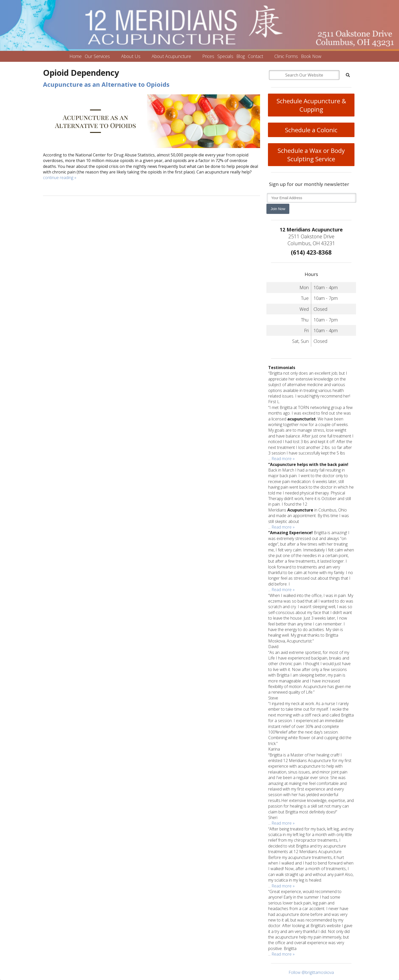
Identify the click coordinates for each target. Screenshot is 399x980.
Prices (208, 56)
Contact (255, 56)
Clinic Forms (286, 56)
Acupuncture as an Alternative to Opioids (106, 84)
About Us (131, 56)
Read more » (283, 459)
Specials (225, 56)
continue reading (60, 178)
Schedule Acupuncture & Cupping (311, 105)
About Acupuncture (171, 56)
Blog (241, 56)
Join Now (278, 209)
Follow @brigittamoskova (311, 972)
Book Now (311, 56)
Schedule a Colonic (311, 130)
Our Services (97, 56)
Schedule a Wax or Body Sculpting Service (311, 155)
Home (76, 56)
